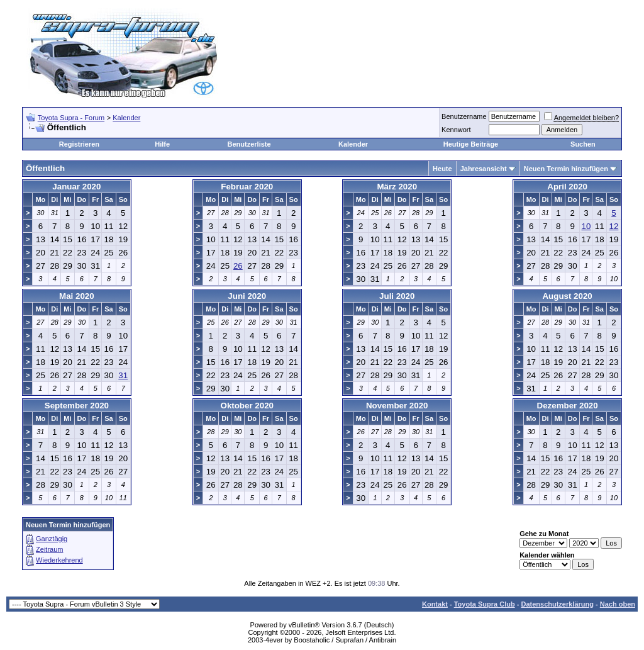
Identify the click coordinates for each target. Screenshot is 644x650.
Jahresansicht (484, 169)
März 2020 (397, 187)
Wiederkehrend (59, 560)
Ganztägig (52, 539)
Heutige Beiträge (471, 144)
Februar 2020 (247, 187)
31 (123, 375)
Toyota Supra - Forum (71, 118)
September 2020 (77, 406)
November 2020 (397, 406)
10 (586, 226)
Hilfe (162, 144)
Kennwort (456, 130)
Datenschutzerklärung (557, 604)
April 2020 (567, 187)
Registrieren (79, 144)
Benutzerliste (249, 144)
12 (614, 226)
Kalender (126, 118)
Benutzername (464, 116)
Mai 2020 (77, 296)
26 (238, 266)
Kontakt (435, 604)
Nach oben (618, 604)
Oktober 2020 (247, 406)
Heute (442, 169)
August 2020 (567, 296)
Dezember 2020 (568, 406)
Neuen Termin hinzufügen (566, 169)
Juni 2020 (247, 296)
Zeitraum (49, 549)
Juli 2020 (397, 296)
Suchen (583, 144)
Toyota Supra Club (485, 604)
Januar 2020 (76, 187)
